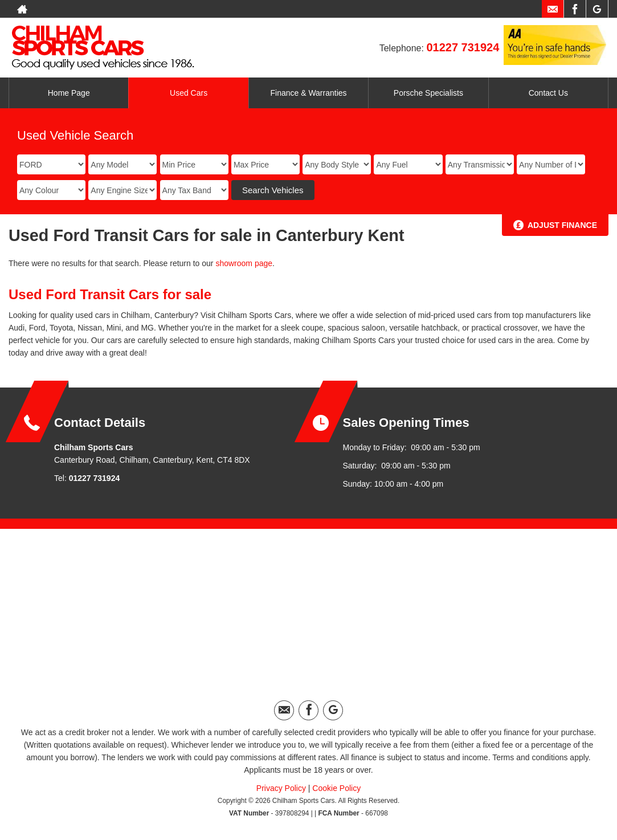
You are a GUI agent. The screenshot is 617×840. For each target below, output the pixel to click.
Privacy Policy (281, 788)
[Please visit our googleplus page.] (597, 9)
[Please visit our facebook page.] (575, 9)
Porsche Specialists (428, 93)
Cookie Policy (336, 788)
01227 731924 (463, 47)
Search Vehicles (273, 190)
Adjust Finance (562, 225)
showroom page (244, 263)
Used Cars (189, 93)
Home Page (69, 93)
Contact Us (548, 93)
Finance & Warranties (308, 93)
